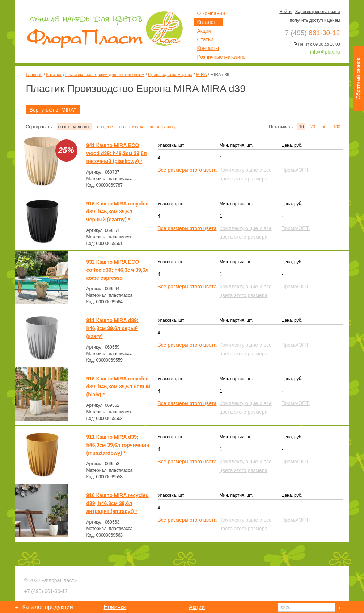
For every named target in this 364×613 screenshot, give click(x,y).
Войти (285, 12)
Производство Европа (170, 75)
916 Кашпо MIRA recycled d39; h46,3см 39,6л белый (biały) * (118, 387)
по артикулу (131, 127)
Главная (34, 75)
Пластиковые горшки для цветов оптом (105, 75)
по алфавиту (162, 127)
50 (324, 127)
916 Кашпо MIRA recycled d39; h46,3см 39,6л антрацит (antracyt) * (118, 503)
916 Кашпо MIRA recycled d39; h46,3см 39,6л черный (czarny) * (118, 212)
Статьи (205, 39)
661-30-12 (46, 591)
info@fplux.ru (325, 52)
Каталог (54, 75)
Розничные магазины (222, 57)
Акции (204, 31)
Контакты (208, 48)
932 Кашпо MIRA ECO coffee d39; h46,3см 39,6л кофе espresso (118, 270)
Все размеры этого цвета (187, 170)
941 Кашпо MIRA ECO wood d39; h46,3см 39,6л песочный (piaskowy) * (117, 153)
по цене (105, 127)
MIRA (201, 75)
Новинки (115, 607)
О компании (211, 13)
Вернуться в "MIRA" (53, 110)
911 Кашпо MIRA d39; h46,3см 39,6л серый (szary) (113, 328)
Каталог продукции (48, 607)
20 (313, 127)
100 (337, 127)
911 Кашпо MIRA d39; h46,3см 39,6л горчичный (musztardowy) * (118, 445)
